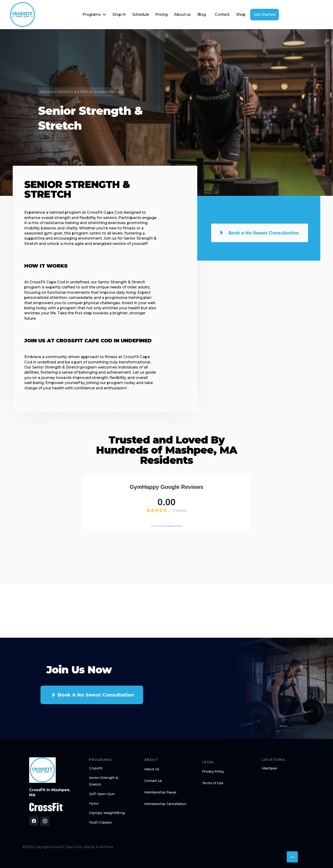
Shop (241, 14)
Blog (202, 14)
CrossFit (96, 768)
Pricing (161, 14)
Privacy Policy (213, 771)
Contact (222, 14)
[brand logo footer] (42, 770)
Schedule (140, 14)
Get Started (265, 14)
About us (182, 14)
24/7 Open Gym (102, 794)
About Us (152, 769)
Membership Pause (160, 792)
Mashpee (269, 768)
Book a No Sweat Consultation (96, 695)
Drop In (119, 14)
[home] (23, 15)
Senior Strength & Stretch (103, 781)
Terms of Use (213, 783)
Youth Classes (100, 822)
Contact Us (153, 781)
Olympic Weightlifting (107, 813)
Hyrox (94, 803)
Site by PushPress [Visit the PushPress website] (98, 847)
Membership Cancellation (165, 804)
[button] (94, 15)
